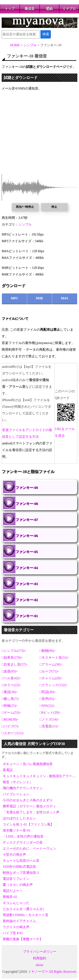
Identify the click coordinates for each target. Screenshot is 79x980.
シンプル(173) (14, 651)
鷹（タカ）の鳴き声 (18, 885)
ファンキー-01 (27, 616)
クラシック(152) (54, 685)
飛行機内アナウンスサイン (23, 788)
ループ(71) (50, 671)
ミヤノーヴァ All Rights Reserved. (52, 972)
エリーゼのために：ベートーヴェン (29, 848)
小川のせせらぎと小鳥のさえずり (28, 800)
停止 (54, 207)
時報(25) (10, 706)
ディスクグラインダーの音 (23, 842)
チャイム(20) (51, 678)
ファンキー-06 (27, 536)
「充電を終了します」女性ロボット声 (31, 812)
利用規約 (40, 958)
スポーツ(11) (13, 733)
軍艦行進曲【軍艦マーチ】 (23, 939)
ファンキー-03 (27, 584)
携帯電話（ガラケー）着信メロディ (29, 806)
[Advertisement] (39, 135)
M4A (65, 298)
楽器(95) (10, 671)
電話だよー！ (13, 891)
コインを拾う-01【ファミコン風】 (28, 824)
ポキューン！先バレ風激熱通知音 (28, 764)
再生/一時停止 (25, 207)
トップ (10, 9)
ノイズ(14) (50, 719)
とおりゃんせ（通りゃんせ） (24, 909)
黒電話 (8, 770)
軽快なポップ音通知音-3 (21, 873)
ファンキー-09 (27, 488)
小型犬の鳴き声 (14, 855)
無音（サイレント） (18, 782)
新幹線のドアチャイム (19, 921)
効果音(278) (12, 658)
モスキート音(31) (55, 658)
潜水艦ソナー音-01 (17, 830)
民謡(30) (48, 692)
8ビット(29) (50, 713)
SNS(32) (48, 706)
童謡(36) (10, 692)
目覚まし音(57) (15, 664)
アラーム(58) (51, 664)
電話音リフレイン (16, 879)
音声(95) (48, 699)
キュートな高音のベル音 (21, 861)
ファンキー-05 (27, 552)
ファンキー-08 (27, 504)
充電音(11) (49, 726)
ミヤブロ (69, 9)
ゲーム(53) (12, 713)
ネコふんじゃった (16, 903)
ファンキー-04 (27, 568)
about (40, 965)
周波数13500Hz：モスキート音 (26, 915)
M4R (39, 298)
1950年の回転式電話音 (19, 867)
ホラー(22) (12, 685)
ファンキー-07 (27, 520)
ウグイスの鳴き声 (16, 927)
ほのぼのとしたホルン (19, 818)
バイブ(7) (11, 726)
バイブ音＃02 (13, 933)
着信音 (30, 9)
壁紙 (49, 9)
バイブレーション (16, 794)
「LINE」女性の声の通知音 (23, 836)
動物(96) (48, 651)
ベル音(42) (12, 678)
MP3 (14, 298)
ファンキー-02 (27, 600)
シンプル (25, 224)
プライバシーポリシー (40, 952)
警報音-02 (10, 897)
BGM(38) (10, 719)
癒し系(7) (11, 699)
